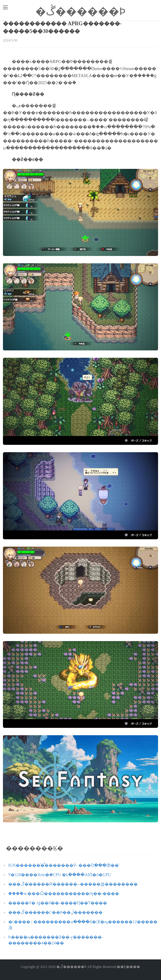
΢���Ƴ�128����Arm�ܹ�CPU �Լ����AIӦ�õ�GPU (60, 875)
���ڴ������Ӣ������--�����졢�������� (73, 884)
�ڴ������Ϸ (80, 11)
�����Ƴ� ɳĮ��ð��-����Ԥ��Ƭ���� (58, 903)
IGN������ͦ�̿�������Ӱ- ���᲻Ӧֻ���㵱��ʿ (64, 865)
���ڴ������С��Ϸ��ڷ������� (55, 912)
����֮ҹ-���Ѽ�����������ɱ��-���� (64, 894)
